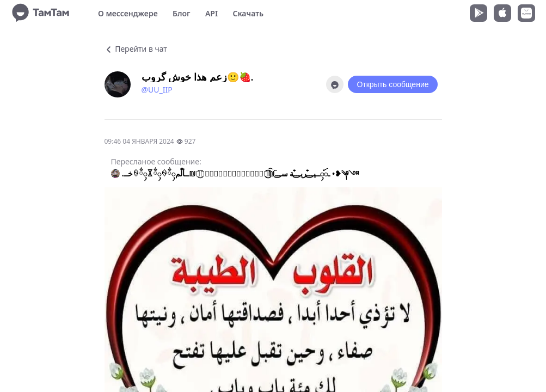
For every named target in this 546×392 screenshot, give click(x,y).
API (211, 13)
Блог (181, 13)
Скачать (248, 13)
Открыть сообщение (392, 84)
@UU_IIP (157, 90)
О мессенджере (128, 13)
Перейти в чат (136, 49)
